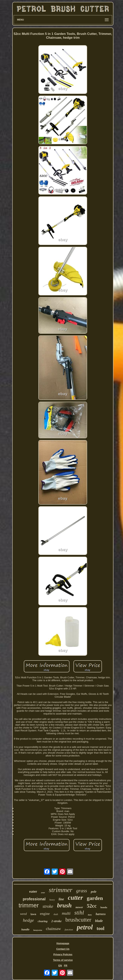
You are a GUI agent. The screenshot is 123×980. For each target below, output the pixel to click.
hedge (28, 920)
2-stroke (56, 921)
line (61, 899)
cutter (76, 898)
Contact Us (63, 949)
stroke (48, 906)
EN (60, 966)
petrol (85, 927)
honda (104, 907)
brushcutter (78, 920)
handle (25, 929)
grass (82, 891)
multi (66, 913)
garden (95, 898)
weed (24, 914)
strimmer (61, 890)
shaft (56, 914)
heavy (52, 900)
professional (34, 899)
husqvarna (38, 930)
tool (101, 928)
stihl (79, 913)
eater (33, 891)
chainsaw (53, 929)
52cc (92, 906)
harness (101, 914)
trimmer (29, 905)
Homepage (63, 943)
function (69, 930)
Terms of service (63, 960)
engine (45, 914)
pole (94, 892)
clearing (43, 921)
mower (79, 907)
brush (64, 905)
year (43, 892)
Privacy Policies (63, 954)
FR (66, 966)
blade (99, 921)
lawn (33, 914)
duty (90, 915)
